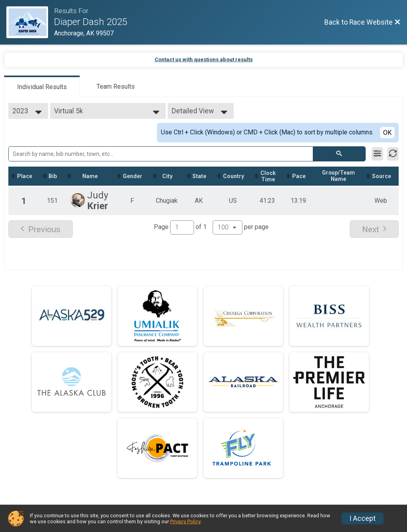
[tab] (42, 86)
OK (387, 133)
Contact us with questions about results (204, 59)
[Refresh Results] (393, 154)
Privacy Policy (185, 521)
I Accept (362, 518)
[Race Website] (30, 22)
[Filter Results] (377, 154)
